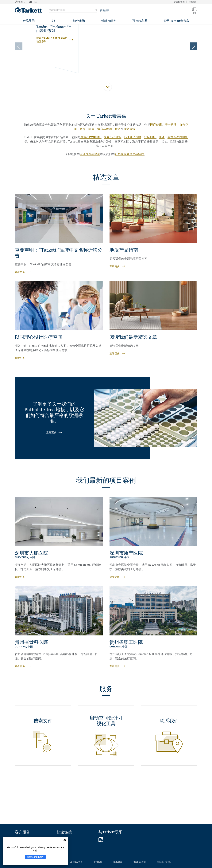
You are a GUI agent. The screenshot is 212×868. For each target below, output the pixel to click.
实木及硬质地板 (178, 179)
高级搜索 (105, 10)
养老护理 (171, 166)
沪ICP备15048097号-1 (72, 862)
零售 (91, 170)
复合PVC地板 (113, 179)
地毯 (162, 179)
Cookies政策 (140, 862)
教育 (83, 170)
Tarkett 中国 (179, 2)
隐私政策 (118, 862)
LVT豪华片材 (133, 179)
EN (36, 2)
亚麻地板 (150, 179)
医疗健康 (156, 166)
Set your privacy (35, 857)
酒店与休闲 (104, 170)
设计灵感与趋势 (90, 195)
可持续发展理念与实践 (129, 195)
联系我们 (193, 2)
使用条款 (98, 862)
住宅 (118, 170)
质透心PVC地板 (91, 179)
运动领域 (129, 170)
